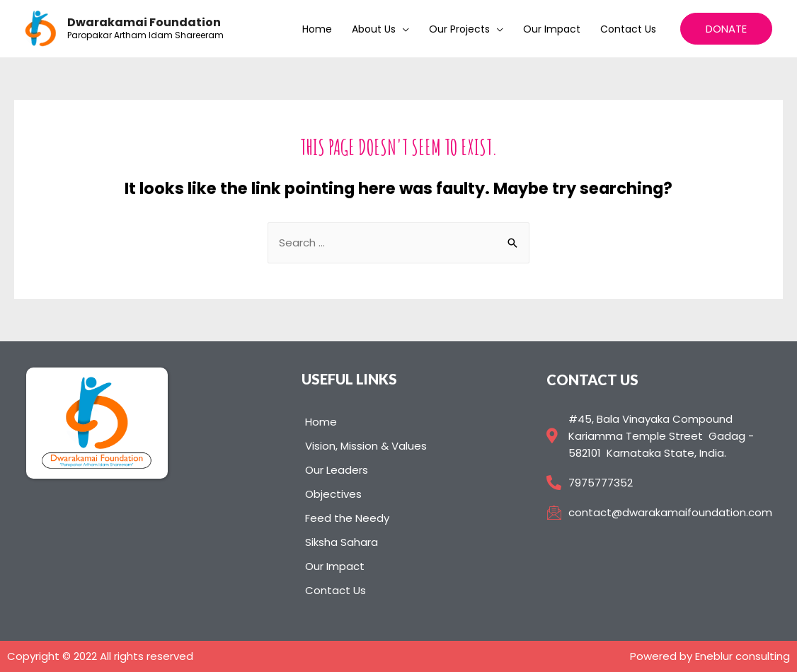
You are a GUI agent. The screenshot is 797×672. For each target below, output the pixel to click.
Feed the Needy (347, 518)
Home (317, 29)
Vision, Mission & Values (366, 446)
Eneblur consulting (742, 656)
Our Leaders (337, 470)
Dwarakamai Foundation (144, 22)
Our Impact (552, 29)
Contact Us (628, 29)
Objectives (333, 494)
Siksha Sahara (342, 542)
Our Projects (459, 29)
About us (374, 29)
